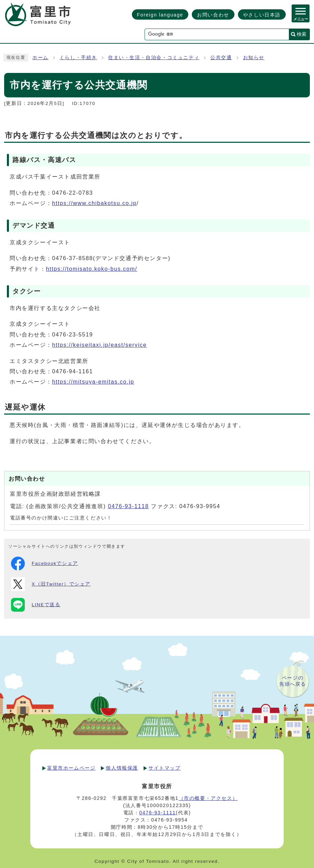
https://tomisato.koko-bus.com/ (92, 269)
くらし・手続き (78, 58)
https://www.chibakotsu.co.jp (94, 203)
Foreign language (160, 15)
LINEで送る (36, 605)
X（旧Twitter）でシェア (51, 584)
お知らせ (254, 58)
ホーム (40, 58)
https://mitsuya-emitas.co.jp (93, 382)
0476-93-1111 (157, 813)
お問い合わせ (213, 15)
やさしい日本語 (262, 15)
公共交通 (221, 58)
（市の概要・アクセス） (208, 798)
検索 (302, 34)
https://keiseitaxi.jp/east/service (99, 345)
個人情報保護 (122, 768)
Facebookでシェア (45, 564)
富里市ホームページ (71, 768)
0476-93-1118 (128, 506)
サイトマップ (165, 768)
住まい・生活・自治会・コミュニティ (154, 58)
